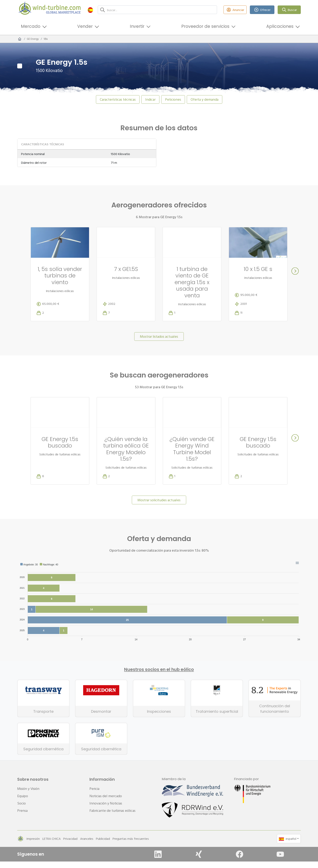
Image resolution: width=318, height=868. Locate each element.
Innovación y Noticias (106, 810)
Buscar (289, 10)
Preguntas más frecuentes (131, 845)
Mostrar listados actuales (159, 343)
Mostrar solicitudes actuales (159, 506)
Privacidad (70, 845)
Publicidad (103, 845)
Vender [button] (85, 26)
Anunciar (235, 10)
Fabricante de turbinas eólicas (112, 817)
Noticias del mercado (106, 802)
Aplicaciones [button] (280, 26)
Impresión (33, 845)
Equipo (23, 802)
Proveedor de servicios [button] (205, 26)
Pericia (94, 795)
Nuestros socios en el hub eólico (159, 676)
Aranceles (87, 845)
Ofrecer (262, 10)
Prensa (22, 817)
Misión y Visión (28, 795)
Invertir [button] (137, 26)
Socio (21, 810)
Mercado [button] (31, 26)
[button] (90, 10)
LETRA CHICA (52, 845)
